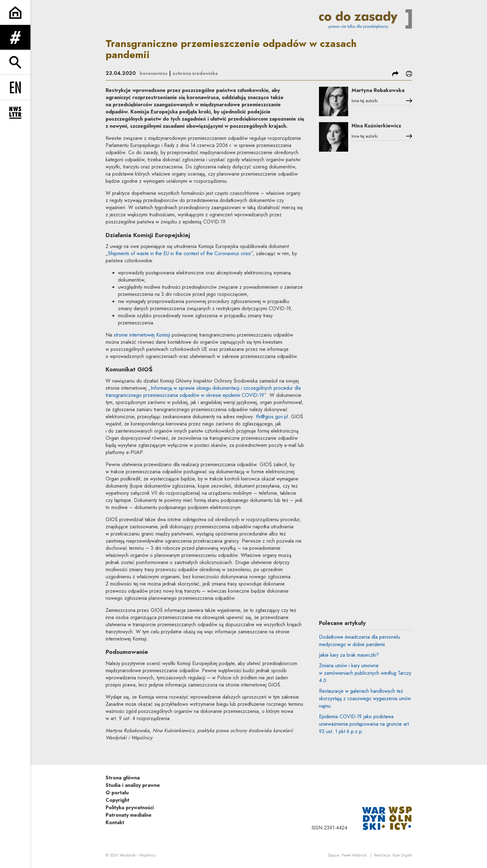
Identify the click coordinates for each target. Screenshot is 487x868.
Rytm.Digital (402, 856)
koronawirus (154, 73)
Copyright (117, 800)
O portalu (117, 793)
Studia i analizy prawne (133, 785)
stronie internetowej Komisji (142, 335)
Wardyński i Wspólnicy (138, 856)
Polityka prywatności (130, 808)
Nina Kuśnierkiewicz (382, 129)
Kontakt (115, 822)
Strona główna (123, 778)
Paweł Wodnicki (354, 856)
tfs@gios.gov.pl (272, 417)
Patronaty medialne (129, 815)
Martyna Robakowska (373, 94)
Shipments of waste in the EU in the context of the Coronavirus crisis (180, 253)
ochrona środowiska (198, 73)
